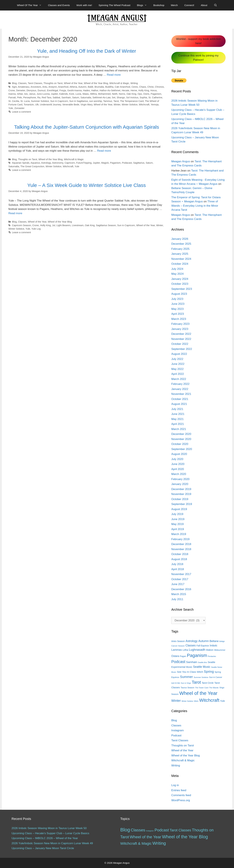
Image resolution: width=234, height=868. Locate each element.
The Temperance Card (132, 101)
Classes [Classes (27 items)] (191, 645)
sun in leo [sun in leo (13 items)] (176, 683)
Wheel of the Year (73, 83)
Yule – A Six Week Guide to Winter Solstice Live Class (87, 185)
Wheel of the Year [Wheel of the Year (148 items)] (198, 693)
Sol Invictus (132, 97)
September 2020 (182, 449)
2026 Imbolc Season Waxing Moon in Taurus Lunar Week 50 (49, 828)
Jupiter (55, 94)
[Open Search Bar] (215, 5)
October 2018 (180, 554)
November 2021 (181, 394)
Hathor (95, 90)
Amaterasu (24, 87)
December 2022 (181, 334)
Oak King (131, 94)
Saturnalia (86, 97)
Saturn (76, 97)
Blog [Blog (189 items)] (125, 830)
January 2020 (180, 484)
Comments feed (181, 795)
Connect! (189, 5)
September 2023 (182, 289)
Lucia (78, 94)
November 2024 (181, 259)
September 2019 (182, 504)
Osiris (146, 94)
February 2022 (180, 384)
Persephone (30, 97)
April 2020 (178, 469)
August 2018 (179, 559)
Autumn (82, 87)
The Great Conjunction (32, 166)
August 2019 (179, 509)
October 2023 (180, 284)
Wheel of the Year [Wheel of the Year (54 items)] (145, 837)
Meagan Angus (181, 161)
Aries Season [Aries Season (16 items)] (178, 641)
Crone (12, 90)
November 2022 (181, 339)
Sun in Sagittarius (79, 101)
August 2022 (179, 354)
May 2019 (177, 524)
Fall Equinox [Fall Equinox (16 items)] (203, 646)
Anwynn (53, 87)
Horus (154, 90)
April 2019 (178, 529)
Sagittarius (139, 163)
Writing (134, 83)
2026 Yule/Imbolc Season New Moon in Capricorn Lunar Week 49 (52, 843)
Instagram (178, 730)
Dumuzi (42, 90)
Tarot (116, 101)
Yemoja (155, 105)
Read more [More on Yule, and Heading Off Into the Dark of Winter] (114, 75)
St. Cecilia (14, 101)
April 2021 (178, 424)
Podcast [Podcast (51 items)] (162, 830)
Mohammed (104, 94)
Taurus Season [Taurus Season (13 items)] (188, 688)
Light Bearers (64, 225)
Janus (32, 94)
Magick (105, 163)
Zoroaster (19, 108)
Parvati (12, 97)
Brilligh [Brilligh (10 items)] (222, 641)
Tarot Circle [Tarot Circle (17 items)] (208, 683)
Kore (72, 94)
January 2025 (180, 254)
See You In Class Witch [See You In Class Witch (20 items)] (190, 672)
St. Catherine (155, 97)
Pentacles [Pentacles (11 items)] (212, 656)
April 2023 (178, 314)
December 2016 (181, 589)
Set (114, 97)
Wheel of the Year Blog (96, 83)
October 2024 (180, 264)
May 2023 (177, 309)
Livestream (78, 225)
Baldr (90, 87)
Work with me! (84, 5)
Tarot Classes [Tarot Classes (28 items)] (180, 830)
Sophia (143, 97)
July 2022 (177, 359)
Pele (19, 97)
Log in (175, 785)
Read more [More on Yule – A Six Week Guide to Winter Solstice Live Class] (15, 213)
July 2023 (177, 299)
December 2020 (181, 434)
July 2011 (177, 599)
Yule (11, 108)
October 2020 (180, 444)
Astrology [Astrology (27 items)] (192, 641)
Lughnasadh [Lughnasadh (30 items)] (197, 650)
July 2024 (177, 269)
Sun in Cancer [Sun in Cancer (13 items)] (216, 677)
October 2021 (180, 399)
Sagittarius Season (106, 225)
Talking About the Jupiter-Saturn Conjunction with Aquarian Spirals (87, 127)
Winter (117, 105)
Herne (134, 90)
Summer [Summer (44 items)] (186, 677)
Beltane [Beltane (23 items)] (214, 641)
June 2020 (178, 464)
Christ (150, 87)
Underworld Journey (51, 105)
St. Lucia (25, 101)
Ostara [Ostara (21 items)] (175, 656)
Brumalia (99, 87)
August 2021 (179, 404)
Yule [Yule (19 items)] (222, 701)
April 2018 (178, 569)
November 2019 (181, 494)
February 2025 (180, 249)
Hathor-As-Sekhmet (110, 90)
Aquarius (35, 163)
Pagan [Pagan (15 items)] (183, 656)
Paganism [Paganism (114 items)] (197, 655)
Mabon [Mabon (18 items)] (210, 650)
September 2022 (182, 349)
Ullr (37, 105)
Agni (14, 87)
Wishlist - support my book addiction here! (198, 41)
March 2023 (179, 319)
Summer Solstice (40, 101)
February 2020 (180, 479)
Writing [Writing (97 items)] (159, 843)
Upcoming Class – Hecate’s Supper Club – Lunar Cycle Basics (50, 833)
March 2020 (179, 474)
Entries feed (179, 790)
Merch (174, 5)
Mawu (86, 94)
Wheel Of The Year (31, 5)
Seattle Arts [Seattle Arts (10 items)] (202, 662)
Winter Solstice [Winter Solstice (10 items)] (187, 701)
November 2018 (181, 549)
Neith (115, 94)
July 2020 (177, 459)
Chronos (159, 87)
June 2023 (178, 304)
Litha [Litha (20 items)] (185, 650)
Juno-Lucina (43, 94)
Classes (22, 83)
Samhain (66, 97)
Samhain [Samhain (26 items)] (192, 662)
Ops (140, 94)
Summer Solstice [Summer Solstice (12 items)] (201, 677)
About (204, 5)
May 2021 (177, 419)
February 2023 (180, 324)
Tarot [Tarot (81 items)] (196, 682)
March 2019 (179, 534)
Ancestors (36, 87)
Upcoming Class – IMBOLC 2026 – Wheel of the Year (45, 838)
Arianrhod (63, 87)
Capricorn (70, 163)
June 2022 (178, 364)
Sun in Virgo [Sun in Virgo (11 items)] (186, 683)
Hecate (126, 90)
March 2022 (179, 379)
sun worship (96, 101)
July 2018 (177, 564)
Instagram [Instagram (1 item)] (150, 831)
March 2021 (179, 429)
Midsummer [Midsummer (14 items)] (220, 650)
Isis (26, 94)
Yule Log (36, 229)
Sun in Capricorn (59, 101)
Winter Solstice (130, 105)
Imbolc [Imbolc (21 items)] (214, 646)
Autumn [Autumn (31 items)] (204, 641)
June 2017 (178, 584)
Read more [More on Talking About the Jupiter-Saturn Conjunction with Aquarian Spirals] (104, 151)
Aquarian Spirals (21, 163)
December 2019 (181, 489)
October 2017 (180, 579)
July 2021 (177, 409)
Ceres (135, 87)
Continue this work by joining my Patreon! (198, 58)
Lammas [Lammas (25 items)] (177, 650)
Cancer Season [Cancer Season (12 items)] (178, 646)
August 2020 (179, 454)
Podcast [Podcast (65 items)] (178, 662)
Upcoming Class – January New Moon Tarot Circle (43, 848)
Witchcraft (144, 105)
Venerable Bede (71, 105)
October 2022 (180, 344)
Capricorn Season (22, 225)
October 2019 (180, 499)
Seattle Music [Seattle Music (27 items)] (202, 667)
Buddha (109, 87)
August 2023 (179, 294)
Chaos (143, 87)
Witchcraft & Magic (119, 83)
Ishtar (20, 94)
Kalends (64, 94)
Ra (39, 97)
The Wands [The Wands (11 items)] (214, 688)
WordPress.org (181, 800)
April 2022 (178, 374)
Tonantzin (29, 105)
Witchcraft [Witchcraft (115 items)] (209, 700)
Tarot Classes (35, 83)
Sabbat (56, 97)
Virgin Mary (87, 105)
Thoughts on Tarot (53, 83)
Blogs (143, 5)
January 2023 (180, 329)
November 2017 (181, 574)
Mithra (93, 94)
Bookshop (159, 5)
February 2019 (180, 539)
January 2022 (180, 389)
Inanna (12, 94)
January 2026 (180, 239)
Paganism (156, 94)
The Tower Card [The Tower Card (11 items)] (202, 688)
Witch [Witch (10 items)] (196, 701)
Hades (87, 90)
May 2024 (177, 274)
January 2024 (180, 279)
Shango (121, 97)
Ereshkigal (52, 90)
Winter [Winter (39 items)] (176, 701)
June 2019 (178, 519)
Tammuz (108, 101)
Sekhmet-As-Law (101, 97)
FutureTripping (84, 163)
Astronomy (58, 163)
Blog (14, 83)
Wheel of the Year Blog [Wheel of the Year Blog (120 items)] (185, 837)
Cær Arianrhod (122, 87)
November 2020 (181, 439)
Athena (73, 87)
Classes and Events (59, 5)
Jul (54, 225)
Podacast (127, 163)
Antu (45, 87)
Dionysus (31, 90)
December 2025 (181, 244)
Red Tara (46, 97)
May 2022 (177, 369)
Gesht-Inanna (75, 90)
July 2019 (177, 514)
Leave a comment (21, 112)
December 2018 (181, 544)
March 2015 (179, 594)
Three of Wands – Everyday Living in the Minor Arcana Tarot (195, 206)
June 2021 (178, 414)
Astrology (46, 163)
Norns (122, 94)
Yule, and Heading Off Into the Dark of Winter (86, 51)
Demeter (21, 90)
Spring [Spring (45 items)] (209, 671)
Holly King (144, 90)
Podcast (176, 735)
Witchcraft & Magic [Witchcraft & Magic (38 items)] (136, 843)
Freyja (63, 90)
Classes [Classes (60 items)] (138, 830)
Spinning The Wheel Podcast (114, 5)
